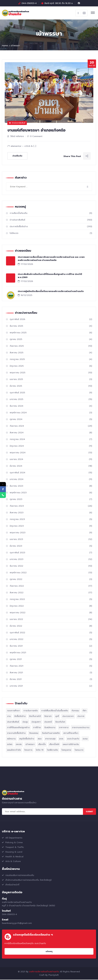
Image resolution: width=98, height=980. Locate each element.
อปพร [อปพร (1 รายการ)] (10, 745)
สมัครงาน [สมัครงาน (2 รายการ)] (11, 739)
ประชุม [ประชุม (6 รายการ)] (25, 722)
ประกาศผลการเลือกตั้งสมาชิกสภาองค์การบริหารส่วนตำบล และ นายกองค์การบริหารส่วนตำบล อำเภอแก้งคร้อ (51, 259)
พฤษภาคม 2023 (51, 533)
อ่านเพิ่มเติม (17, 156)
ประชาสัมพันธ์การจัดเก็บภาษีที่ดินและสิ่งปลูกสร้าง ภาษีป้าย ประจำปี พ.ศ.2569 (50, 276)
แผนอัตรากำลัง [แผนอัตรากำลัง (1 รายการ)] (14, 750)
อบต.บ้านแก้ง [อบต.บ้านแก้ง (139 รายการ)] (73, 739)
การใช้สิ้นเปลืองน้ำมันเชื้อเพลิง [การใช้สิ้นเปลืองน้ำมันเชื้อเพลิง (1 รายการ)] (55, 711)
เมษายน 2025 (51, 380)
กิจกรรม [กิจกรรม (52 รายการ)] (75, 711)
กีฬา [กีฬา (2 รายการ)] (85, 711)
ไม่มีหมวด (51, 234)
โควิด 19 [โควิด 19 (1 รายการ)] (40, 750)
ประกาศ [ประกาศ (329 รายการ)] (81, 717)
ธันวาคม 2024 (51, 406)
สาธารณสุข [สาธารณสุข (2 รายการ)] (50, 739)
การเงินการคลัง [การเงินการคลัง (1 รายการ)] (31, 711)
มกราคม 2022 (51, 640)
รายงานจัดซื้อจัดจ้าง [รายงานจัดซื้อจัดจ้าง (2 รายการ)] (16, 733)
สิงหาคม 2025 (51, 353)
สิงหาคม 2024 (51, 433)
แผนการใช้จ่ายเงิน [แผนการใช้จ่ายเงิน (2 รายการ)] (71, 745)
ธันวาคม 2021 (51, 646)
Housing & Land (14, 852)
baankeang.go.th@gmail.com (17, 924)
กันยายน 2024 (51, 426)
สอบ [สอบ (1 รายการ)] (40, 739)
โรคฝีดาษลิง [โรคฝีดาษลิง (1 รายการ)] (52, 750)
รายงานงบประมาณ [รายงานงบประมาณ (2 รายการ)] (81, 728)
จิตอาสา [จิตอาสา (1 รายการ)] (48, 717)
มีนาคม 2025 (51, 386)
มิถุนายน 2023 (51, 526)
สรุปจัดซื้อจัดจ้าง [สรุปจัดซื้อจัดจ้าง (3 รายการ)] (27, 739)
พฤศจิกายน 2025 (51, 333)
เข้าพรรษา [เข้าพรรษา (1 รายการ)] (30, 745)
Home (5, 46)
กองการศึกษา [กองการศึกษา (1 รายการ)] (13, 711)
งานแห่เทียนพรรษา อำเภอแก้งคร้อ (36, 131)
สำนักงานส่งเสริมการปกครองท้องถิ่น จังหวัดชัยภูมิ (28, 880)
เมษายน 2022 (51, 620)
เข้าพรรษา (15, 46)
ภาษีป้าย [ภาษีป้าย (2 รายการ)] (37, 728)
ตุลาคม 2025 (51, 340)
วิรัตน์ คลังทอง (17, 137)
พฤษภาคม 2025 (51, 373)
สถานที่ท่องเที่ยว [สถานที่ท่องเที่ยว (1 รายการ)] (71, 733)
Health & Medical (14, 857)
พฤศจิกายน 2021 (51, 653)
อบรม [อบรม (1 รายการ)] (85, 739)
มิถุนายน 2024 (51, 446)
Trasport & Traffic (15, 848)
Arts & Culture (13, 862)
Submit (89, 812)
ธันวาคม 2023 (51, 486)
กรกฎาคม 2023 (51, 520)
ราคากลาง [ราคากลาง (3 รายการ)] (64, 728)
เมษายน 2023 (51, 540)
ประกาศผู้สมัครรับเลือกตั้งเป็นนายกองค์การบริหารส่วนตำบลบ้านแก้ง (51, 292)
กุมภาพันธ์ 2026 (51, 320)
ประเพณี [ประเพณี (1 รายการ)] (48, 722)
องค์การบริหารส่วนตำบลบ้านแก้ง (44, 972)
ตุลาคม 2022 (51, 580)
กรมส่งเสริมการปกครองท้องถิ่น (20, 876)
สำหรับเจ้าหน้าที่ (12, 885)
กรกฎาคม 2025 (51, 360)
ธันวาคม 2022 (51, 566)
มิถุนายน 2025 (51, 366)
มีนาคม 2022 (51, 626)
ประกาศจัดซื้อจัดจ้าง (51, 227)
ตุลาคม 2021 (51, 660)
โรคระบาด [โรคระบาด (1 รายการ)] (79, 750)
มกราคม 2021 (51, 686)
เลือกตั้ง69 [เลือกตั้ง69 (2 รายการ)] (54, 745)
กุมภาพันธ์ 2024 (51, 473)
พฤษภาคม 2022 (51, 613)
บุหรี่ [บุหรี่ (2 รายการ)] (57, 717)
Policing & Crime (14, 843)
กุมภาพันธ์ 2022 (51, 633)
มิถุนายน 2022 (51, 606)
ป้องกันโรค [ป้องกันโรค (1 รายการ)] (60, 722)
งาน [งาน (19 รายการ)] (9, 717)
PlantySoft (54, 975)
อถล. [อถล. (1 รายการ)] (61, 739)
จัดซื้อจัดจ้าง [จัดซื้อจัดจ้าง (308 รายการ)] (20, 717)
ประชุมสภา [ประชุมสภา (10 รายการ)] (36, 722)
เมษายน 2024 (51, 460)
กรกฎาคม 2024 (51, 440)
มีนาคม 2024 (51, 466)
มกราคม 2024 (51, 480)
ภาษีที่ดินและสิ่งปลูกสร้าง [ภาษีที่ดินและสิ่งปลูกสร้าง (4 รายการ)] (18, 728)
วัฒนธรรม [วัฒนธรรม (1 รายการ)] (34, 733)
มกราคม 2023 (51, 560)
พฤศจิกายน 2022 (51, 573)
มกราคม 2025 (51, 400)
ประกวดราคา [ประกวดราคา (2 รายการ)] (68, 717)
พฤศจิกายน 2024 (51, 413)
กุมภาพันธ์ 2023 (51, 553)
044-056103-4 (29, 3)
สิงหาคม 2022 (51, 593)
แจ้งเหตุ (49, 952)
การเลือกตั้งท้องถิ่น (51, 214)
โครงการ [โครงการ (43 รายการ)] (28, 750)
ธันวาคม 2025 (51, 326)
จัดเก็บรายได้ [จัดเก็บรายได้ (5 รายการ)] (35, 717)
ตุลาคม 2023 (51, 500)
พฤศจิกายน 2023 (51, 493)
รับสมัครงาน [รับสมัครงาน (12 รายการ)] (50, 728)
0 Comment (36, 137)
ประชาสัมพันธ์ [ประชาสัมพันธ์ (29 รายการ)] (13, 722)
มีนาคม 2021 (51, 680)
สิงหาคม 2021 (51, 673)
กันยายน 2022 (51, 586)
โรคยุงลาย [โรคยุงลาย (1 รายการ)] (66, 750)
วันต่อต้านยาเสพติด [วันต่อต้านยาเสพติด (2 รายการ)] (51, 733)
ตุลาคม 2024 (51, 420)
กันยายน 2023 (51, 506)
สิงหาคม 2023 (51, 513)
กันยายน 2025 (51, 346)
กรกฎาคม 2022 (51, 600)
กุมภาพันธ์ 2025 (51, 393)
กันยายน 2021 (51, 666)
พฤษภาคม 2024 (51, 453)
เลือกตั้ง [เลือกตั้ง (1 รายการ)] (42, 745)
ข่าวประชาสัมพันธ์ (17, 123)
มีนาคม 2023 (51, 546)
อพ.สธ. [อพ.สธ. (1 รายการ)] (19, 745)
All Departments (14, 838)
